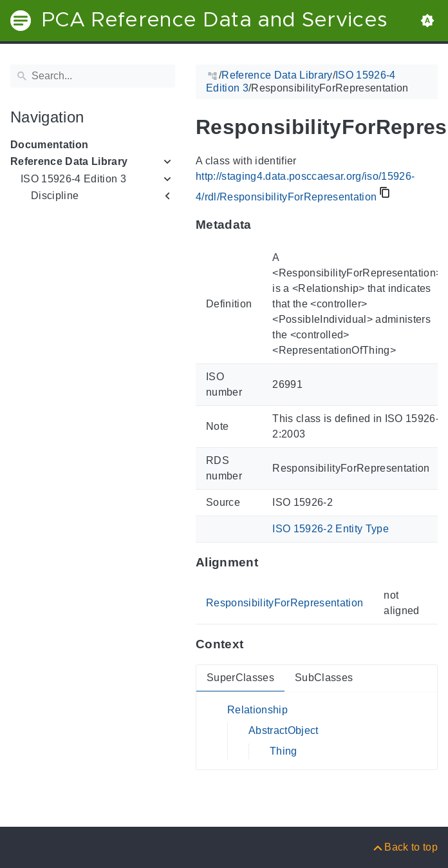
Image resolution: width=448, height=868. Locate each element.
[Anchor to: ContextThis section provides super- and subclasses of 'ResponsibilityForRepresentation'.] (256, 644)
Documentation (49, 145)
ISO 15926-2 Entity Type (331, 529)
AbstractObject (284, 730)
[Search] (93, 76)
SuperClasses (240, 678)
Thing (284, 751)
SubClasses (324, 678)
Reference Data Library (69, 161)
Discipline (55, 196)
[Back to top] (405, 847)
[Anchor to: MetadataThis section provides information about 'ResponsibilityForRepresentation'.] (264, 225)
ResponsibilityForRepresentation (285, 603)
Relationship (257, 710)
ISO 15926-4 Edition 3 (73, 179)
